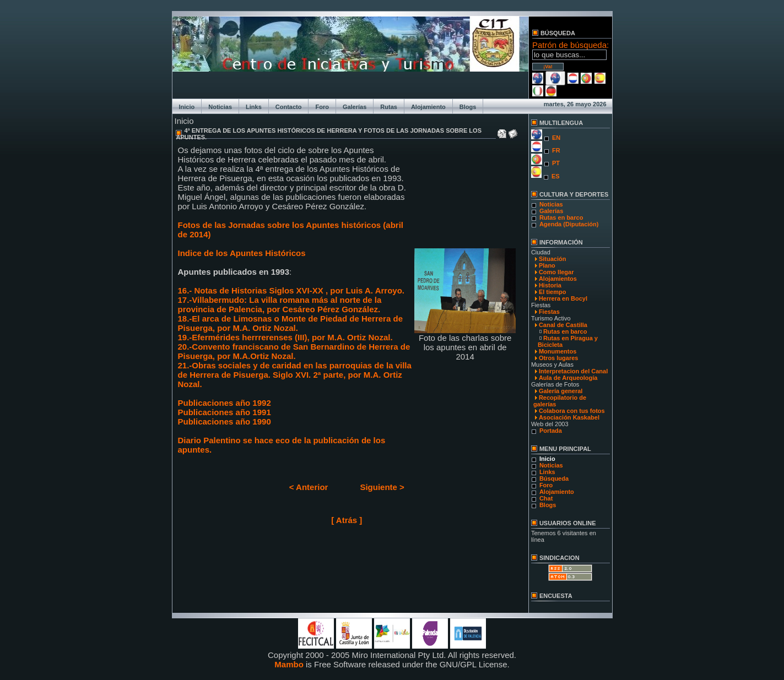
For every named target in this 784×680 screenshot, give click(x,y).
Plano (547, 265)
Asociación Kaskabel (569, 417)
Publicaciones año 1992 (225, 403)
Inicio (187, 107)
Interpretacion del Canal (573, 371)
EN (556, 138)
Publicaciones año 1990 (225, 421)
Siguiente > (382, 487)
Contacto (289, 107)
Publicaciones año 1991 (225, 412)
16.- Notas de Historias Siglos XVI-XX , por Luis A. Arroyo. (291, 290)
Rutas (389, 107)
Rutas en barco (561, 217)
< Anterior (309, 487)
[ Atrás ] (347, 520)
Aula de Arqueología (568, 378)
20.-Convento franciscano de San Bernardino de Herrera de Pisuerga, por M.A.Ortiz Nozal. (294, 351)
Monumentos (558, 351)
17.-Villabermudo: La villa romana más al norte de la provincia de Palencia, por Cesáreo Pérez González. (280, 304)
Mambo (289, 664)
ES (556, 176)
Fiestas (549, 312)
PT (556, 163)
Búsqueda (554, 478)
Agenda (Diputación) (569, 224)
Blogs (468, 107)
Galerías (355, 107)
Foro (322, 107)
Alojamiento (428, 107)
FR (556, 150)
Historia (550, 285)
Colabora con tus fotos (572, 411)
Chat (546, 498)
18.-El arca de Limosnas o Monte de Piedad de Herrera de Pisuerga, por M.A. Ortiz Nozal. (290, 323)
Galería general (561, 391)
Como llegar (556, 272)
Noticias (220, 107)
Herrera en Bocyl (563, 298)
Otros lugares (559, 358)
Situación (553, 259)
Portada (551, 431)
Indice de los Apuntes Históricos (242, 253)
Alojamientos (558, 279)
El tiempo (553, 292)
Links (254, 107)
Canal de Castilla (563, 325)
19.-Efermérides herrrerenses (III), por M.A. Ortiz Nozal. (285, 337)
